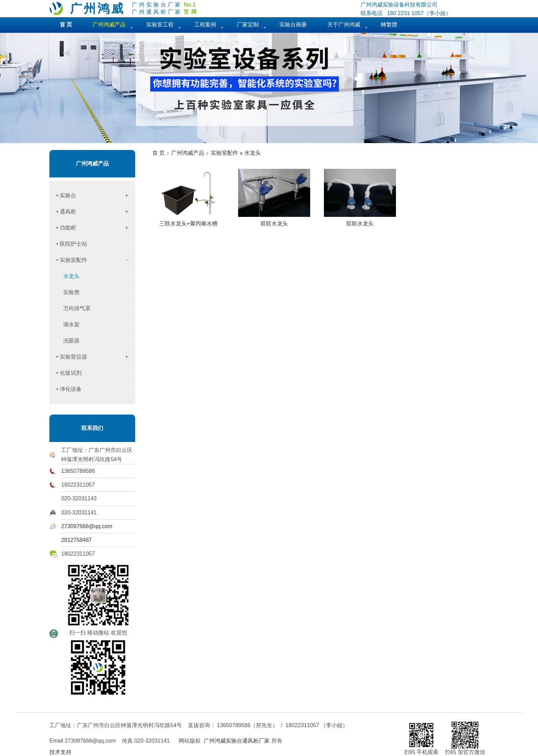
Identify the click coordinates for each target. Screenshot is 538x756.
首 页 (159, 153)
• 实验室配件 (95, 260)
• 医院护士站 (72, 244)
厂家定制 (248, 25)
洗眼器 (71, 341)
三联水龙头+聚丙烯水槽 (188, 221)
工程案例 (205, 25)
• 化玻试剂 (69, 373)
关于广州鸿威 (344, 25)
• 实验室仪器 (95, 357)
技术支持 (60, 752)
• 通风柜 (95, 212)
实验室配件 (224, 153)
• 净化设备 (69, 389)
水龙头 (253, 153)
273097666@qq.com (87, 526)
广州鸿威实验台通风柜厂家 (237, 741)
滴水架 (71, 324)
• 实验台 (95, 196)
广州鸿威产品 (92, 164)
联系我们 (92, 428)
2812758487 (76, 540)
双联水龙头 (274, 221)
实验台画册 (293, 25)
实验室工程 (160, 25)
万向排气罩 (77, 308)
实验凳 (71, 292)
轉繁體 (389, 25)
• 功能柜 (95, 228)
